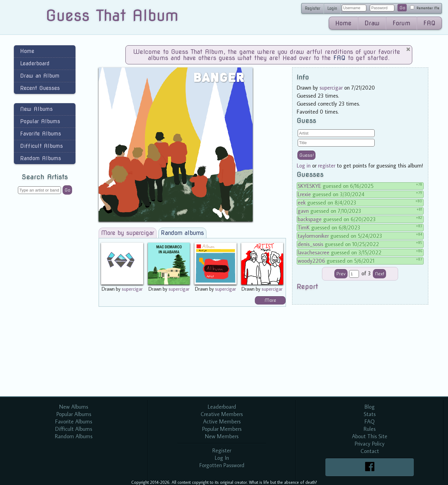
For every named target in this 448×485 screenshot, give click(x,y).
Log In (222, 458)
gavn (303, 211)
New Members (222, 436)
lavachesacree (314, 252)
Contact (370, 451)
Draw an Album (40, 76)
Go (402, 8)
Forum (401, 23)
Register (313, 8)
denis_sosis (310, 244)
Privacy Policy (370, 444)
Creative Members (222, 414)
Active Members (222, 421)
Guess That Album (112, 15)
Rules (370, 429)
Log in (304, 166)
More (270, 300)
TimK (304, 227)
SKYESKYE (309, 186)
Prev (341, 274)
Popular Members (222, 429)
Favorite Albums (41, 133)
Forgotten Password (222, 465)
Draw (372, 23)
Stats (370, 414)
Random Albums (41, 158)
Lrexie (304, 194)
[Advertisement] (45, 297)
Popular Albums (40, 121)
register (327, 166)
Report (307, 286)
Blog (370, 407)
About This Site (370, 436)
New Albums (36, 109)
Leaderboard (35, 63)
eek (302, 202)
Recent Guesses (40, 88)
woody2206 (311, 261)
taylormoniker (313, 236)
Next (379, 274)
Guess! (306, 155)
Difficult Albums (41, 146)
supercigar (132, 289)
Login (332, 8)
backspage (310, 219)
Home (343, 23)
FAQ (429, 23)
